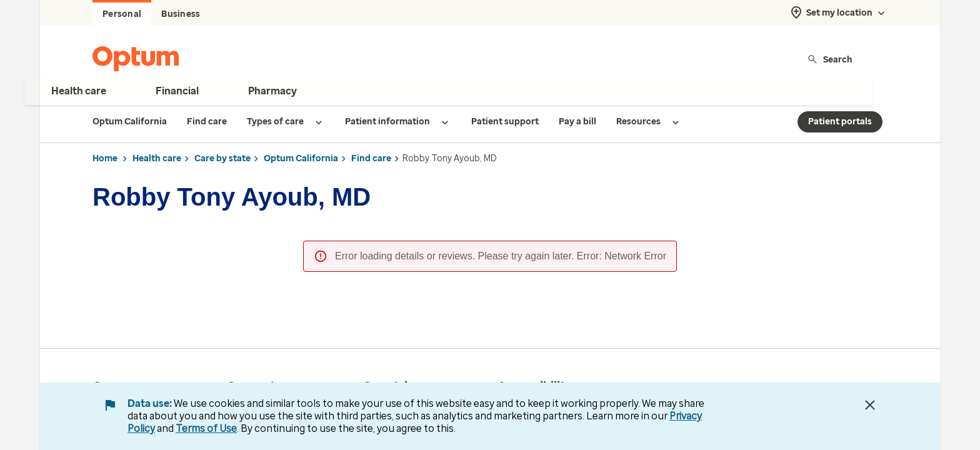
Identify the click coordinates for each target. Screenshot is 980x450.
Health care (157, 158)
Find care (371, 158)
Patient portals (840, 122)
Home (105, 158)
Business (181, 14)
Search (830, 59)
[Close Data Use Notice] (870, 405)
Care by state (222, 158)
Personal (122, 14)
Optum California (301, 158)
